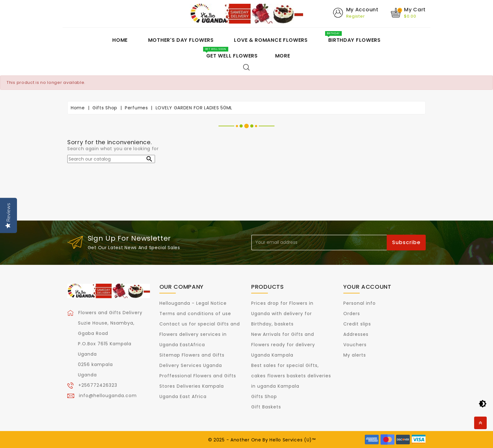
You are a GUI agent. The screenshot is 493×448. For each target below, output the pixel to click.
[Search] (111, 159)
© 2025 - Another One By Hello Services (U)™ (262, 440)
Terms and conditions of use (195, 314)
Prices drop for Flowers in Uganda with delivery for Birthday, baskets (282, 314)
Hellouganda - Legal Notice (193, 303)
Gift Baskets (266, 407)
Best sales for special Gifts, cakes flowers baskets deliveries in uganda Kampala (291, 376)
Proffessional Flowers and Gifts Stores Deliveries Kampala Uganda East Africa (198, 386)
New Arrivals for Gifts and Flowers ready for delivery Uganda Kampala (283, 345)
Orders (352, 314)
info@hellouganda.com (108, 395)
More (283, 56)
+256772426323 (98, 385)
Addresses (356, 334)
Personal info (360, 303)
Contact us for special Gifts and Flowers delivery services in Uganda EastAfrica (200, 334)
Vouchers (355, 345)
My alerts (355, 355)
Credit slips (357, 324)
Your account (367, 287)
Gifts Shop (264, 396)
